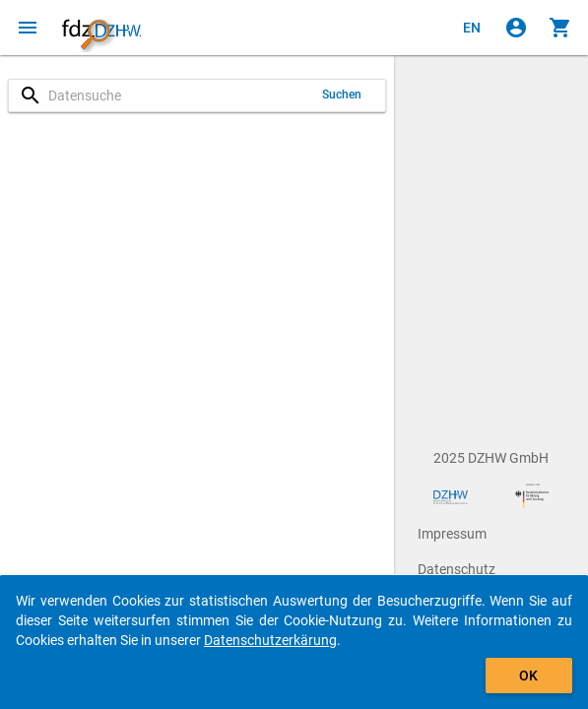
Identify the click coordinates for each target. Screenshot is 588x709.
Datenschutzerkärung (270, 640)
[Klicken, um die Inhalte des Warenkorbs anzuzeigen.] (560, 28)
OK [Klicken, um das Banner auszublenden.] (528, 676)
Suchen (342, 95)
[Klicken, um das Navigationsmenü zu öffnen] (28, 28)
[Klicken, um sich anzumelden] (516, 28)
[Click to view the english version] (472, 28)
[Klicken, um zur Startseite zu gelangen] (101, 28)
